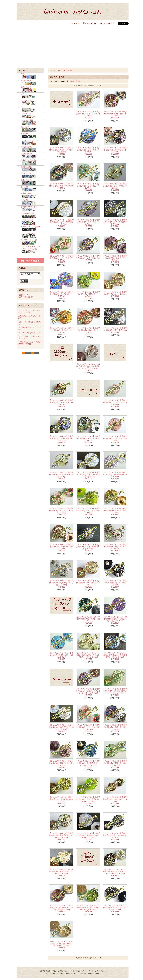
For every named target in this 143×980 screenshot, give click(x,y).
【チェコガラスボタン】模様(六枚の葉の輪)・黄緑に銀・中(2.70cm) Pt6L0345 (88, 295)
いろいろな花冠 (31, 122)
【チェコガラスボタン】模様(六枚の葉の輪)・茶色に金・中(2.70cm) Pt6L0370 (61, 331)
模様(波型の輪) (31, 149)
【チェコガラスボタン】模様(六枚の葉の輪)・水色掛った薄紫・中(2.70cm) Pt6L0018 (61, 151)
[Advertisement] (71, 47)
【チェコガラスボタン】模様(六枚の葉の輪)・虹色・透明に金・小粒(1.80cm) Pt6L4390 (88, 548)
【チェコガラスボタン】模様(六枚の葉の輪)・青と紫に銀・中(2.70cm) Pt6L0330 (61, 295)
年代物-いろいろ (31, 222)
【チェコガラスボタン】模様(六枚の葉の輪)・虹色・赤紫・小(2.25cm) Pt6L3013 (61, 403)
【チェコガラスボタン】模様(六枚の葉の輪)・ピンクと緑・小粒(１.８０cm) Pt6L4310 (61, 512)
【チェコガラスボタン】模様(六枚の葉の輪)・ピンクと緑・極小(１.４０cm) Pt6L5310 (88, 728)
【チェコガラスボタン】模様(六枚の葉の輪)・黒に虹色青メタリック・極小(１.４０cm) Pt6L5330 (88, 764)
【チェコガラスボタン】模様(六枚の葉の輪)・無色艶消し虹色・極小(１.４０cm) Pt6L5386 (88, 836)
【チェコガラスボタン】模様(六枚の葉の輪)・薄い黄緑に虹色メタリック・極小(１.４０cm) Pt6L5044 (115, 692)
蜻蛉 (31, 76)
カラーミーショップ (52, 973)
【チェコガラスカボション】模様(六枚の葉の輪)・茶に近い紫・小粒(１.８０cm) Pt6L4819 (115, 620)
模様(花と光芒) (31, 169)
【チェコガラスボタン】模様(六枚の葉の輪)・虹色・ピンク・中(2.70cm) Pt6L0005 (88, 115)
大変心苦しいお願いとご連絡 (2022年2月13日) (30, 343)
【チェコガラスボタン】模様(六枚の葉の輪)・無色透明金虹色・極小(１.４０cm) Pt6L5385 (61, 836)
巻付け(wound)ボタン (31, 209)
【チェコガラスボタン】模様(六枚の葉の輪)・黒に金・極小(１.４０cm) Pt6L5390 (115, 836)
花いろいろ (31, 129)
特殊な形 (31, 202)
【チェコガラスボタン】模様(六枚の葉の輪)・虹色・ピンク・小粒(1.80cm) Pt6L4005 (115, 403)
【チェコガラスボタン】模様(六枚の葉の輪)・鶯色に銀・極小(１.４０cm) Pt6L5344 (61, 800)
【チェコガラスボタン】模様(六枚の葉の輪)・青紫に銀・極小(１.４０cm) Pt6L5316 (115, 728)
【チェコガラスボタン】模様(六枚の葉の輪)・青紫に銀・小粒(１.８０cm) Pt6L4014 (61, 439)
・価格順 (72, 81)
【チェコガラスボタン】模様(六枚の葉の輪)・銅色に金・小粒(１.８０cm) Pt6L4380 (61, 548)
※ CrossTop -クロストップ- (30, 333)
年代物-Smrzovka (31, 215)
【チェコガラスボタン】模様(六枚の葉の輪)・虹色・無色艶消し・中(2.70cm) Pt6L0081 (61, 223)
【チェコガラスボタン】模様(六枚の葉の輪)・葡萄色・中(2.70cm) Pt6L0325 (115, 259)
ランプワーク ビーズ (31, 242)
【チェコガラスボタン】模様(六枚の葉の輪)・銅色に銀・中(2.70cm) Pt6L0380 (88, 331)
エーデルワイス (31, 116)
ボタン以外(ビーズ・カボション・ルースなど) (31, 250)
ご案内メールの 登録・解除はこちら (26, 296)
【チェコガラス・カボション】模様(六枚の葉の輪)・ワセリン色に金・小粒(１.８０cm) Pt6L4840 (88, 656)
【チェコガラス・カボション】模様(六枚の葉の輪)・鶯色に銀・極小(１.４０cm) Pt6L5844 (88, 909)
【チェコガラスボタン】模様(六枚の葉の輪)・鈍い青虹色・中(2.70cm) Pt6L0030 (115, 151)
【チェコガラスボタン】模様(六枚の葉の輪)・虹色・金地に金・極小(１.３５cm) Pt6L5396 (61, 873)
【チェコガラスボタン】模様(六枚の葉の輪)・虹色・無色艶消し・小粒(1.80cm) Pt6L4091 (88, 476)
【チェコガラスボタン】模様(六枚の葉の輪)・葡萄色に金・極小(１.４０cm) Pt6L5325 (61, 764)
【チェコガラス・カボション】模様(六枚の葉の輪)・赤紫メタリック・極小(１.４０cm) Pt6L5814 (115, 873)
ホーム (53, 70)
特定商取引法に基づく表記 (48, 971)
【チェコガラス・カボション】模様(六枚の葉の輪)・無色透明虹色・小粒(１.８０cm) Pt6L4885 (115, 656)
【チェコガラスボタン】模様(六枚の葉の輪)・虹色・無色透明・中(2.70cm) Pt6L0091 (115, 223)
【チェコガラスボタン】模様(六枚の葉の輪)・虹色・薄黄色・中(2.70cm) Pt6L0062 (115, 187)
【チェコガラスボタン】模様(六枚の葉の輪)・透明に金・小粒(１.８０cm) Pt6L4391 (115, 548)
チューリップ (31, 102)
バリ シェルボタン (31, 235)
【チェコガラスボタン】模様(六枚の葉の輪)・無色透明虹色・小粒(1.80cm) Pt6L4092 (115, 476)
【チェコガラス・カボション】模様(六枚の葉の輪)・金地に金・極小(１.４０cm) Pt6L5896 (61, 945)
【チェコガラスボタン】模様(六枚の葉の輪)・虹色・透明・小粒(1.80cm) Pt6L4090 (61, 476)
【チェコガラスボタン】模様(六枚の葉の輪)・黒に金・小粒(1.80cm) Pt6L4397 (115, 584)
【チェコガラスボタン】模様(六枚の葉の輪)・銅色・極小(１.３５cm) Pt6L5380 (115, 800)
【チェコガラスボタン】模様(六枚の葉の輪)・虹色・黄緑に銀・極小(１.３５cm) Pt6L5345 (88, 800)
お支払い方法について (65, 971)
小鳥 (31, 96)
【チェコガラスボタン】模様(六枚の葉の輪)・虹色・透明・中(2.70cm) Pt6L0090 (88, 223)
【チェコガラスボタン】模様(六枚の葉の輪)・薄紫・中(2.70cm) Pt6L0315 (88, 258)
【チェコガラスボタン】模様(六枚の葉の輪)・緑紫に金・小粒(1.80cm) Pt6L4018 (88, 439)
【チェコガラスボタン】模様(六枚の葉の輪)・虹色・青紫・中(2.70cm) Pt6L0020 (88, 151)
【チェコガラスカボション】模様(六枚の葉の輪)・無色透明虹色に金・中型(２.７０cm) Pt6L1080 (88, 367)
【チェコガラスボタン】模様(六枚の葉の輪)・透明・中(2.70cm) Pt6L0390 (115, 330)
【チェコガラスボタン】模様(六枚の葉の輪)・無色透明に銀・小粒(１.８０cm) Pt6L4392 (61, 584)
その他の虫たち (31, 83)
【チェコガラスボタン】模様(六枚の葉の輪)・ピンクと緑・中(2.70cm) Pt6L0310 (61, 259)
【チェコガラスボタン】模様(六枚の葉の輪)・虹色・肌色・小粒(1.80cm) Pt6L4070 (115, 439)
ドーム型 (31, 189)
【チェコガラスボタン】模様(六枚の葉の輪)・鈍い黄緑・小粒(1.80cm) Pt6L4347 (115, 512)
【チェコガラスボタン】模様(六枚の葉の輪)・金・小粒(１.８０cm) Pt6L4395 (88, 584)
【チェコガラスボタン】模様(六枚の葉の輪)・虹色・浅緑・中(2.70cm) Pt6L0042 (88, 187)
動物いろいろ (31, 89)
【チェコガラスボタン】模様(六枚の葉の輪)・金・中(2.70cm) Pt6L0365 (115, 294)
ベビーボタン (31, 136)
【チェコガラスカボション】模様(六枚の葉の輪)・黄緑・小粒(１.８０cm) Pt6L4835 (61, 656)
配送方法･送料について (82, 971)
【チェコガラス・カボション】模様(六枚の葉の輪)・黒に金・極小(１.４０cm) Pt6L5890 (115, 909)
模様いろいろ (31, 182)
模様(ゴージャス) (31, 175)
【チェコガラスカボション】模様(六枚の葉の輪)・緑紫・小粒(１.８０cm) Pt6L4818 (88, 620)
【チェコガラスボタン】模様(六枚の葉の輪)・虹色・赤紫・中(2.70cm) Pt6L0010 (115, 115)
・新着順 (78, 81)
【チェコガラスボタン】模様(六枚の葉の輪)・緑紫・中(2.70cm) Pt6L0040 (61, 186)
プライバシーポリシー (99, 971)
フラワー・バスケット (31, 142)
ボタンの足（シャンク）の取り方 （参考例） (30, 312)
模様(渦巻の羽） (31, 156)
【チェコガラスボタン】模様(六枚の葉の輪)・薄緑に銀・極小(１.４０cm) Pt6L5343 (115, 764)
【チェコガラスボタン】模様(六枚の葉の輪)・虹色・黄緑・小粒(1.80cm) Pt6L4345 (88, 512)
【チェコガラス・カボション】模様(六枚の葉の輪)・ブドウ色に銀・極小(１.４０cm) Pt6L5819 (61, 909)
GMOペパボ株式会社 (81, 973)
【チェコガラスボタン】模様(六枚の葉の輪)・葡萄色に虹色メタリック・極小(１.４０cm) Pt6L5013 (88, 692)
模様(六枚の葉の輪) (31, 162)
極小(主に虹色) (31, 195)
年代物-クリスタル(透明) (31, 229)
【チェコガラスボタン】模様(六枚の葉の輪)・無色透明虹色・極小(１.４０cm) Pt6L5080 (61, 728)
